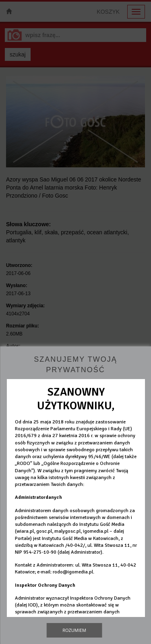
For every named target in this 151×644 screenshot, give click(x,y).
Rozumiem (74, 630)
